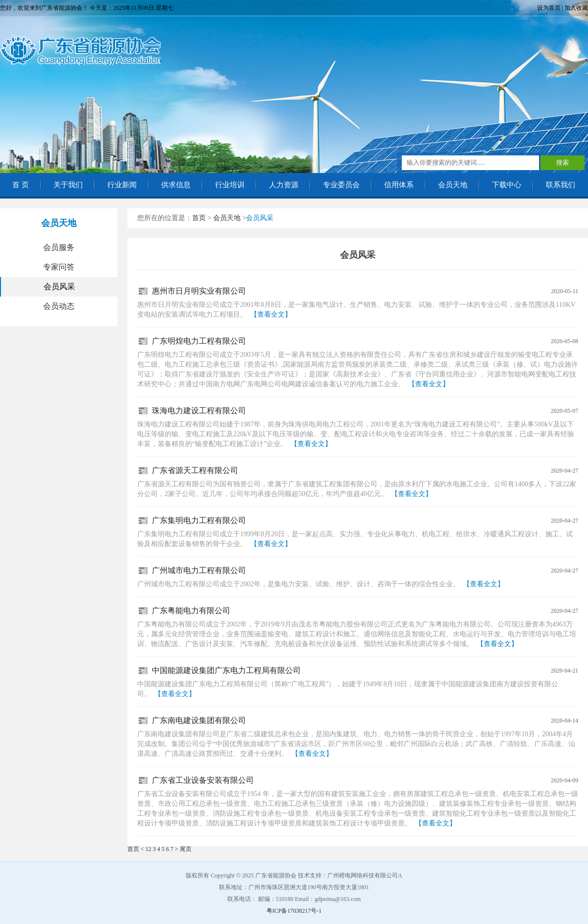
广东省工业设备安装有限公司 (203, 780)
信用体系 (399, 185)
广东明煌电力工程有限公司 (199, 341)
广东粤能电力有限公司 (191, 611)
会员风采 (59, 287)
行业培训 (230, 185)
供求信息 (176, 185)
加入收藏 (576, 8)
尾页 (186, 849)
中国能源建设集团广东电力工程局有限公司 (226, 670)
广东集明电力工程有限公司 (199, 520)
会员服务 (59, 247)
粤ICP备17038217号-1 (294, 911)
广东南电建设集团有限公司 (199, 720)
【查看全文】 (271, 314)
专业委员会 (341, 185)
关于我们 (68, 185)
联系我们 (561, 185)
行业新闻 (122, 185)
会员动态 (59, 306)
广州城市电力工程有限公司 (199, 570)
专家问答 (59, 267)
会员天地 (453, 185)
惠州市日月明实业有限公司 (199, 291)
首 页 (21, 185)
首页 (199, 218)
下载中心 (507, 185)
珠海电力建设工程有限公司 (199, 411)
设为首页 (549, 8)
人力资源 (284, 185)
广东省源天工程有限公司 (195, 470)
